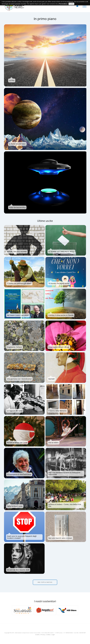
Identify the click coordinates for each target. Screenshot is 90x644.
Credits (37, 635)
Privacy (43, 635)
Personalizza (63, 4)
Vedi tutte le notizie (45, 582)
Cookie (48, 635)
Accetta (71, 4)
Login (53, 635)
